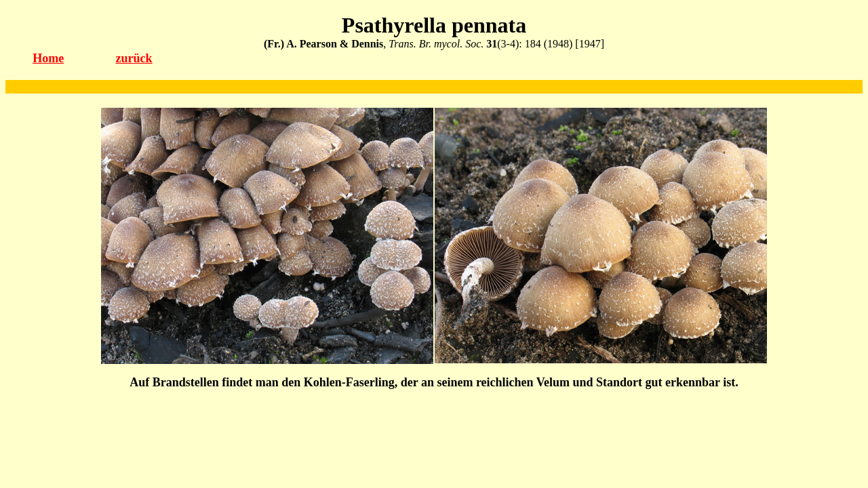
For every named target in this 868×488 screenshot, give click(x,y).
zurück (134, 58)
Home (48, 58)
